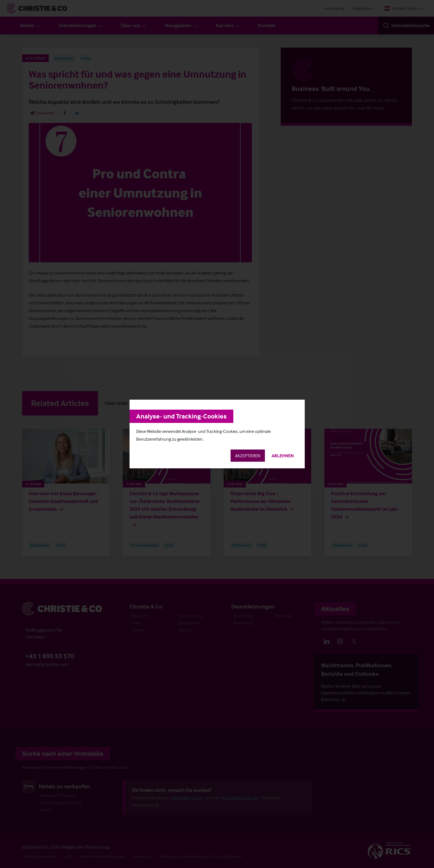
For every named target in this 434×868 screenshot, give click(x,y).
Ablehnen (283, 456)
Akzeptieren (248, 456)
